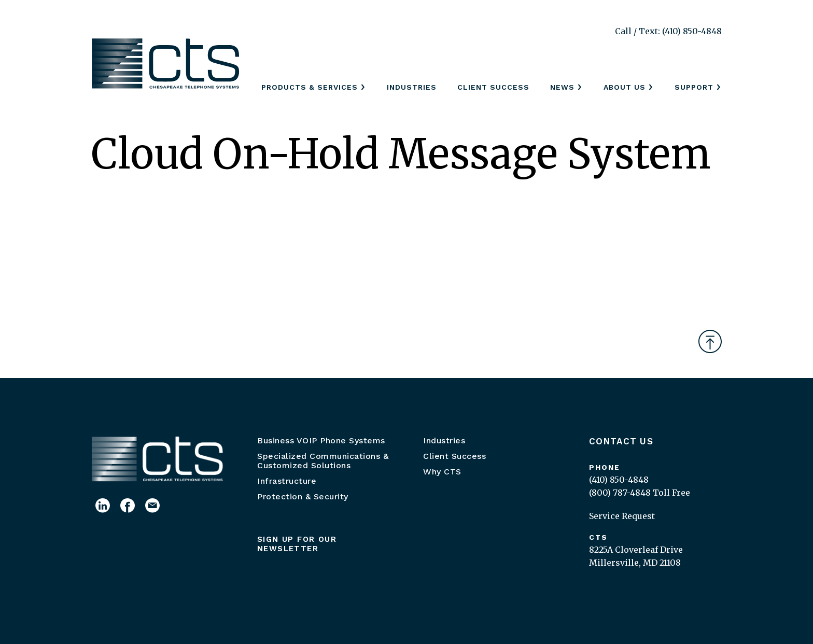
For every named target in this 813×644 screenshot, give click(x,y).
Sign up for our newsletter (297, 544)
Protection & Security (303, 496)
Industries (412, 87)
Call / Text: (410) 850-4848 (668, 31)
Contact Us (621, 441)
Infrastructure (287, 481)
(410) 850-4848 (619, 480)
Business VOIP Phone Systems (321, 440)
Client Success (493, 87)
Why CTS (442, 472)
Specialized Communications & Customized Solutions (323, 461)
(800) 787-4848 (620, 493)
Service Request (622, 516)
